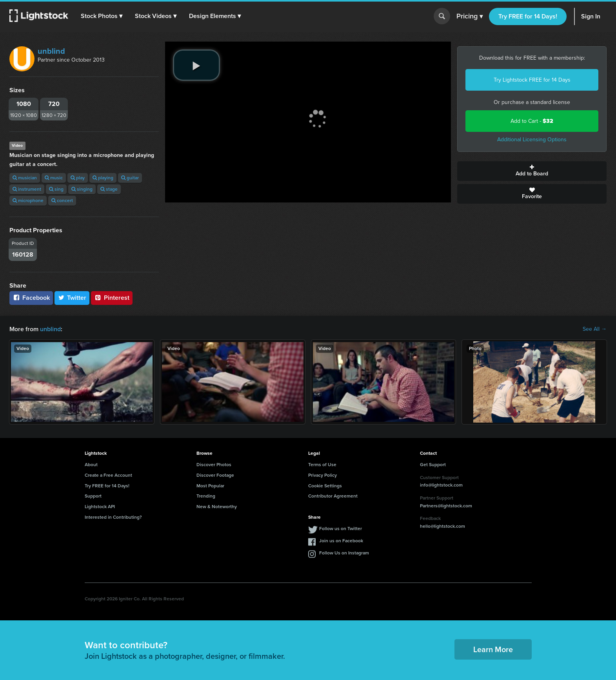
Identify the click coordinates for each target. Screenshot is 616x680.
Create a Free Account (108, 475)
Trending (206, 496)
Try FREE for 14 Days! (528, 16)
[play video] (196, 65)
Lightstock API (100, 507)
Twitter (72, 298)
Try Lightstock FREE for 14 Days (532, 80)
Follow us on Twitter (341, 529)
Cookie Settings (325, 486)
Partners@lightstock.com (446, 506)
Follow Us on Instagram (344, 553)
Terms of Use (322, 465)
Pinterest (112, 298)
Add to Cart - (532, 121)
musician (25, 178)
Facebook (31, 298)
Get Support (433, 465)
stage (109, 189)
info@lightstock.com (441, 485)
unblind (51, 51)
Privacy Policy (323, 475)
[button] (102, 16)
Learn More (493, 649)
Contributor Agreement (333, 496)
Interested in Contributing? (113, 517)
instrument (27, 189)
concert (62, 201)
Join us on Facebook (341, 541)
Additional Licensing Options (532, 139)
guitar (130, 178)
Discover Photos (214, 465)
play (78, 178)
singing (82, 189)
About (91, 465)
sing (56, 189)
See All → (595, 329)
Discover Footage (215, 475)
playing (103, 178)
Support (93, 496)
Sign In (591, 16)
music (54, 178)
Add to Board (532, 171)
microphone (28, 201)
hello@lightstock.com (442, 526)
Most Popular (210, 486)
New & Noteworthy (217, 507)
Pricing (470, 16)
